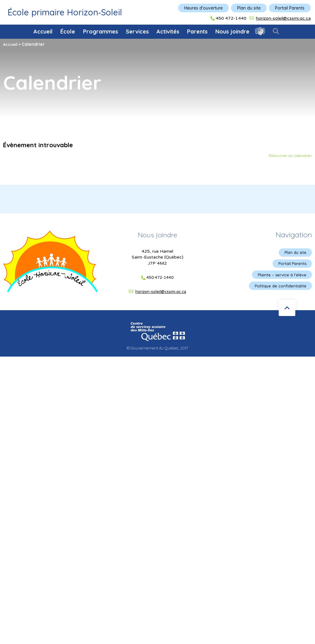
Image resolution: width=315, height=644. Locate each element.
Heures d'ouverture (203, 8)
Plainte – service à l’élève (281, 276)
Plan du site (249, 8)
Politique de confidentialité (279, 288)
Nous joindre (232, 32)
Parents (197, 32)
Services (137, 32)
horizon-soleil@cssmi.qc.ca (283, 18)
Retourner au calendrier (288, 156)
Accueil (43, 32)
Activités (168, 32)
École (68, 32)
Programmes (101, 32)
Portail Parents (290, 8)
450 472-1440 (231, 18)
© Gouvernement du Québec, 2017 (157, 349)
